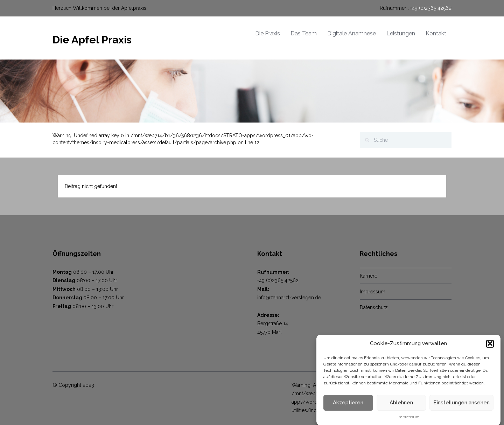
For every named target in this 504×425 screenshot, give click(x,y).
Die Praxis (268, 33)
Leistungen (401, 33)
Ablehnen (401, 405)
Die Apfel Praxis (92, 40)
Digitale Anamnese (352, 33)
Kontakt (436, 33)
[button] (490, 346)
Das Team (304, 33)
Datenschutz (374, 307)
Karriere (369, 276)
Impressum (409, 419)
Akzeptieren (348, 405)
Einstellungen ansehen (461, 405)
